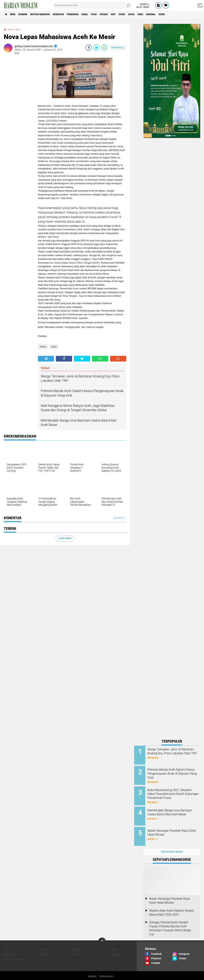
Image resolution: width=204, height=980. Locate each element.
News (16, 14)
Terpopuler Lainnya (172, 844)
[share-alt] (46, 359)
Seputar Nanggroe (50, 14)
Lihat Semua (65, 538)
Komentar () (118, 47)
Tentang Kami (107, 969)
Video (177, 14)
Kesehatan (72, 14)
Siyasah (130, 14)
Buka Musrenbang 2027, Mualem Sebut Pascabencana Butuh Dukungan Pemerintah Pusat (177, 793)
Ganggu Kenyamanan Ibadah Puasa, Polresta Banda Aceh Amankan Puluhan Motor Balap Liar (170, 921)
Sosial (106, 14)
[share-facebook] (89, 48)
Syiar (117, 14)
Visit (142, 14)
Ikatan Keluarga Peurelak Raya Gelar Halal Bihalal (173, 828)
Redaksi (91, 969)
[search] (92, 5)
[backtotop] (102, 934)
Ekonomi (29, 14)
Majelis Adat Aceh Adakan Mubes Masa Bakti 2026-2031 (172, 905)
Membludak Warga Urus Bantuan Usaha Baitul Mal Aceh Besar (174, 811)
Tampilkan (119, 518)
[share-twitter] (97, 48)
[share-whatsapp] (104, 48)
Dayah (165, 14)
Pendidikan (90, 14)
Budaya (8, 942)
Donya (153, 14)
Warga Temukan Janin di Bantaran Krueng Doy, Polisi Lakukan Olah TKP (175, 753)
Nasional (190, 14)
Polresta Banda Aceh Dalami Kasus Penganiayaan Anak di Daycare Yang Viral (176, 772)
